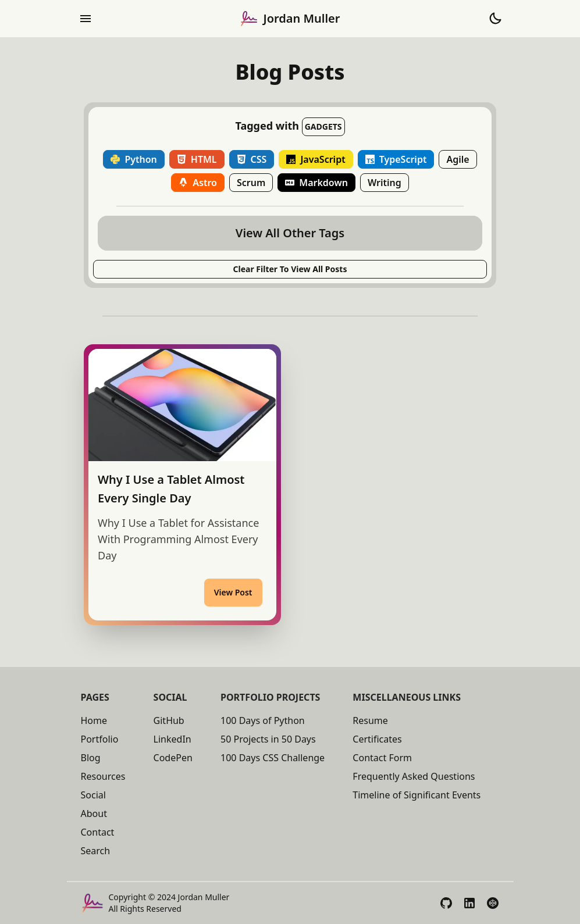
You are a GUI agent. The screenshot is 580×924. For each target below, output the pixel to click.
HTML (197, 159)
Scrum (251, 183)
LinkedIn (172, 739)
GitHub (169, 720)
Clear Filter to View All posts (290, 269)
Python (134, 159)
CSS (252, 159)
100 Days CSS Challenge (273, 758)
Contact (98, 832)
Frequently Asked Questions (414, 776)
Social (93, 795)
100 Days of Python (263, 720)
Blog (91, 758)
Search (96, 851)
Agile (458, 159)
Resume (370, 720)
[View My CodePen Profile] (493, 903)
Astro (198, 183)
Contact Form (382, 758)
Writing (385, 183)
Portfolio (100, 739)
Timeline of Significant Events (417, 795)
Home (94, 720)
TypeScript (396, 159)
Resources (103, 776)
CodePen (173, 758)
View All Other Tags (290, 233)
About (94, 814)
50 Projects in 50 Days (268, 739)
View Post (233, 592)
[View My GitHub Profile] (446, 903)
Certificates (377, 739)
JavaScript (316, 159)
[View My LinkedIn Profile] (469, 903)
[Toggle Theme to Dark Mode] (495, 19)
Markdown (316, 183)
